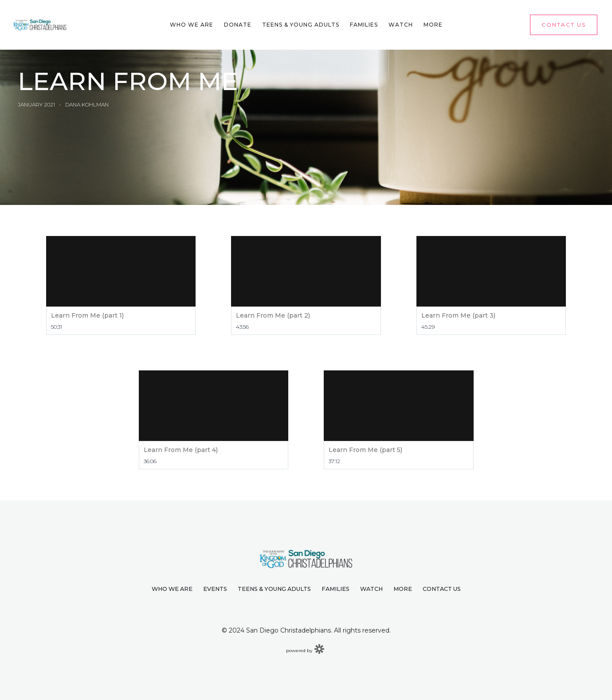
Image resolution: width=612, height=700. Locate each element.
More (433, 25)
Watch (401, 25)
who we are (172, 589)
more (403, 589)
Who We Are (192, 25)
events (215, 589)
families (335, 589)
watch (371, 589)
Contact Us (442, 589)
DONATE (238, 25)
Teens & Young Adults (301, 25)
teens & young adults (274, 589)
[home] (40, 25)
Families (364, 25)
